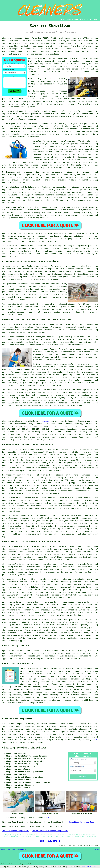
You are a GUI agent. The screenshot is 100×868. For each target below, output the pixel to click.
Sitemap (4, 849)
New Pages (11, 849)
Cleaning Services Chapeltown (24, 748)
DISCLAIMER (93, 20)
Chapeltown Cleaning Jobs (81, 822)
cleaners (20, 51)
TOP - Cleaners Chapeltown (15, 831)
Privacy (96, 849)
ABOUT (76, 20)
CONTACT (83, 20)
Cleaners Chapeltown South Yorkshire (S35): (26, 38)
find (11, 724)
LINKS (69, 20)
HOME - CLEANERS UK (50, 841)
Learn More (86, 867)
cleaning (85, 58)
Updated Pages (21, 849)
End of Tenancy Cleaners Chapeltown (50, 831)
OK (95, 867)
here (95, 740)
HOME (63, 20)
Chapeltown (45, 421)
